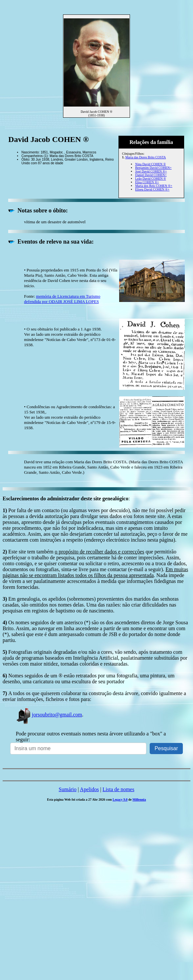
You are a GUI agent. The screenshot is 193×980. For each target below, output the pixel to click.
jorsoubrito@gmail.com (49, 715)
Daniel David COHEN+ (151, 175)
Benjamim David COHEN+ (153, 168)
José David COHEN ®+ (151, 171)
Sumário (68, 789)
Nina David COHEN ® (150, 164)
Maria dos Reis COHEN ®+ (154, 186)
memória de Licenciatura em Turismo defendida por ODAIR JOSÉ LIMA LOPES (62, 299)
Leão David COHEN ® (151, 179)
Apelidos (89, 789)
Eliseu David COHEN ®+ (152, 189)
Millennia (139, 800)
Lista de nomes (118, 789)
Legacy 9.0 (120, 800)
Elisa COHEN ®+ (147, 182)
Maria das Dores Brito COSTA (146, 157)
